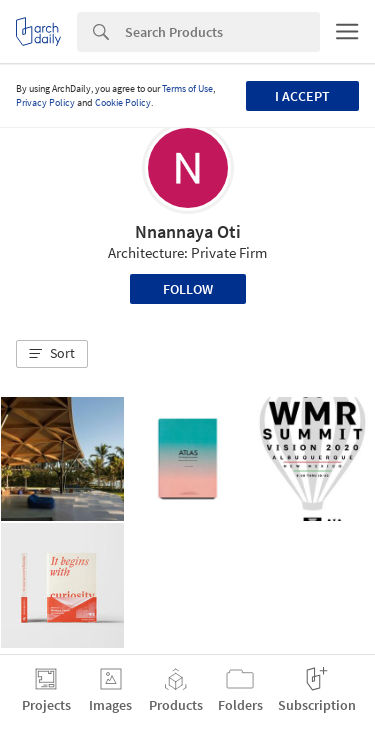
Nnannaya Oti (188, 231)
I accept (302, 96)
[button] (52, 354)
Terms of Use (187, 88)
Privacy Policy (45, 102)
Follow (188, 289)
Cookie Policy (123, 102)
